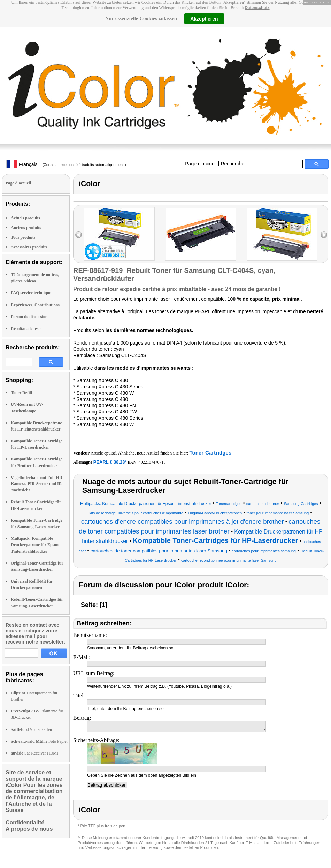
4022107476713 (152, 462)
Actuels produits (25, 218)
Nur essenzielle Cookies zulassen (141, 18)
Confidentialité (25, 823)
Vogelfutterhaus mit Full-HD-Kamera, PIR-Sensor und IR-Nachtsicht (37, 484)
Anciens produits (26, 228)
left (79, 235)
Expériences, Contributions (35, 305)
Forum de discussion (29, 317)
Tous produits (23, 237)
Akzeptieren (204, 18)
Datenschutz (257, 8)
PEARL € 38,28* (110, 462)
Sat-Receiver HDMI (34, 753)
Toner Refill (21, 393)
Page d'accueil (201, 164)
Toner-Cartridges (210, 453)
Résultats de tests (26, 329)
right (324, 235)
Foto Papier (39, 741)
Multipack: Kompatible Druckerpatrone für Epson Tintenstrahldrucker (35, 545)
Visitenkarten (31, 729)
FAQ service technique (31, 293)
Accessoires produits (29, 247)
